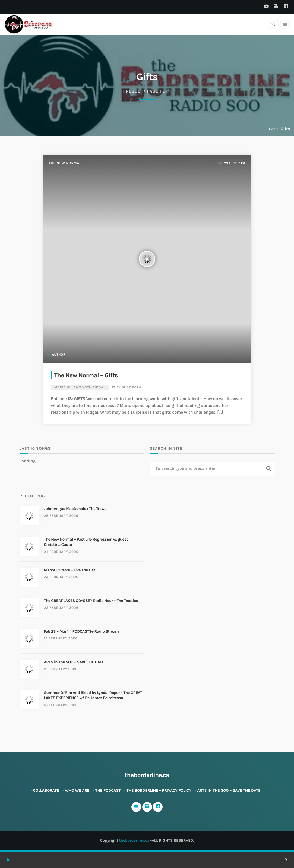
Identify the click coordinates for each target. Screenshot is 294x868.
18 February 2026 (61, 705)
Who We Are (77, 790)
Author (59, 355)
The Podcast (108, 790)
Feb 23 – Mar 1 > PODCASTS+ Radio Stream (81, 631)
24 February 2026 (61, 552)
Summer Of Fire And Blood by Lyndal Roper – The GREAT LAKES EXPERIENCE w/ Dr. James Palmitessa (93, 695)
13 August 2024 (126, 387)
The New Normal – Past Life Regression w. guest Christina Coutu (86, 542)
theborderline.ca (134, 840)
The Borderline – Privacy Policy (159, 790)
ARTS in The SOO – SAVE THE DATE (74, 662)
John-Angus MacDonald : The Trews (75, 509)
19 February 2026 (61, 639)
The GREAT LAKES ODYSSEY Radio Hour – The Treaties (91, 601)
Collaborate (46, 790)
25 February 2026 (61, 516)
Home (274, 129)
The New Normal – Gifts (86, 375)
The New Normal (65, 163)
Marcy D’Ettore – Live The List (70, 570)
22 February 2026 (61, 608)
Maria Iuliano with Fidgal (80, 387)
